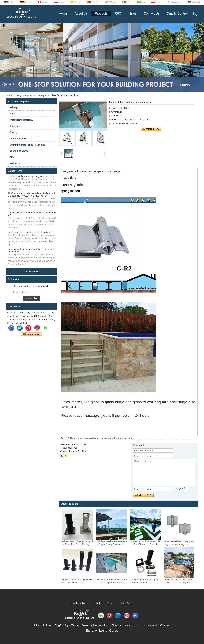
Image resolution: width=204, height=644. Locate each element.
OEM (12, 157)
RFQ (118, 13)
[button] (97, 90)
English (11, 2)
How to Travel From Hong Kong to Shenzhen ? (31, 176)
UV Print (47, 625)
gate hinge (128, 438)
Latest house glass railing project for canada (30, 232)
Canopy (13, 132)
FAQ (97, 603)
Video (111, 603)
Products (101, 13)
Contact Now (31, 334)
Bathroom (15, 163)
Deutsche (28, 2)
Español (78, 2)
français (45, 2)
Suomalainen (176, 2)
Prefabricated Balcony (21, 120)
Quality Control (177, 13)
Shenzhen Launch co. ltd (125, 625)
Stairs (13, 114)
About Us (81, 13)
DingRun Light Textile (67, 625)
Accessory (31, 95)
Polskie (158, 2)
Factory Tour (79, 603)
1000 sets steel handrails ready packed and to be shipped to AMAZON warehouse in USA (32, 195)
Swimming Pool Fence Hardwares (27, 145)
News (132, 13)
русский (61, 2)
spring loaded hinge (111, 438)
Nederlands (196, 2)
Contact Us (151, 13)
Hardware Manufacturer (156, 625)
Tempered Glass (18, 139)
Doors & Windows (19, 151)
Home (63, 13)
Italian (129, 2)
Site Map (127, 603)
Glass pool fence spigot (95, 625)
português (95, 2)
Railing (13, 107)
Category (19, 95)
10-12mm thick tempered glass (83, 438)
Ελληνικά (113, 2)
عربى (143, 2)
